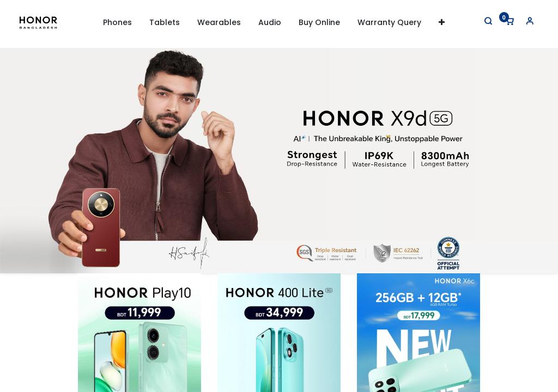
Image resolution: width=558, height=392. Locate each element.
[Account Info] (523, 21)
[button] (442, 23)
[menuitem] (319, 23)
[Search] (482, 21)
